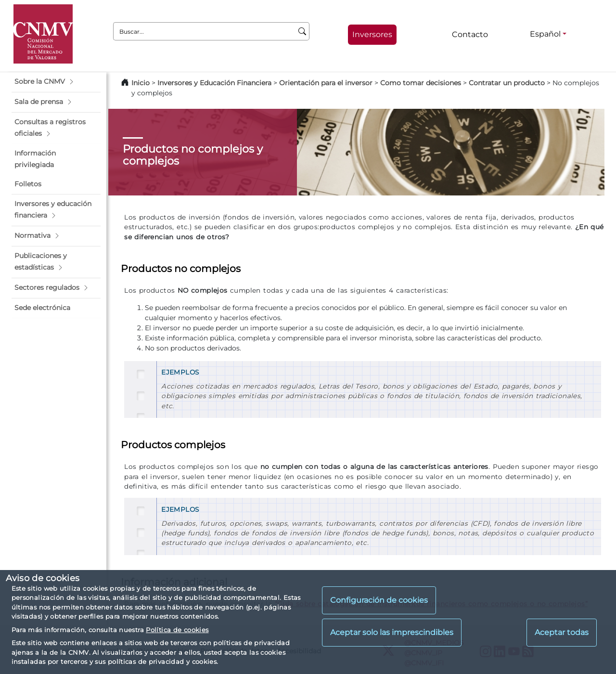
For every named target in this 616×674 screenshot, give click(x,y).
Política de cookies (177, 630)
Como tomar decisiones (421, 83)
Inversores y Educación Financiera (214, 83)
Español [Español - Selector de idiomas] (545, 34)
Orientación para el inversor (326, 83)
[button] (56, 82)
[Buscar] (302, 31)
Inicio (141, 83)
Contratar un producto (508, 83)
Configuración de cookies (379, 600)
